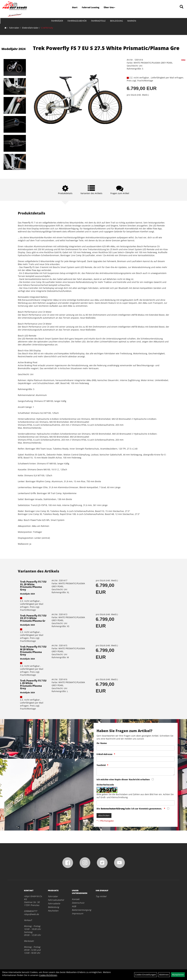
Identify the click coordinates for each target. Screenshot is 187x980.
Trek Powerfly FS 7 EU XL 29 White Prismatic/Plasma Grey (33, 586)
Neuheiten (53, 911)
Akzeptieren (178, 975)
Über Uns (109, 7)
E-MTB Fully (47, 28)
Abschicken (104, 815)
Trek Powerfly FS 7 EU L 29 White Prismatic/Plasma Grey (33, 685)
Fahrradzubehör (77, 21)
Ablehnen (164, 975)
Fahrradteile (98, 21)
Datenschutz (78, 903)
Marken (132, 21)
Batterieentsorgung (80, 910)
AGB (74, 906)
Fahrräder (57, 21)
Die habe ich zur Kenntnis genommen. (130, 809)
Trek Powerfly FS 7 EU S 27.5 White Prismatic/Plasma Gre (106, 48)
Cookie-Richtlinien (48, 975)
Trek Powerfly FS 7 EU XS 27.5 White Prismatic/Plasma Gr (33, 618)
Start (75, 7)
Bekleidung (116, 21)
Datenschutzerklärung (113, 809)
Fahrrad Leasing (91, 7)
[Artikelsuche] (181, 7)
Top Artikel (101, 896)
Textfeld (101, 765)
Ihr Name (102, 743)
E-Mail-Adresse (105, 754)
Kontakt (76, 899)
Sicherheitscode (105, 785)
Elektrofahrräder (30, 28)
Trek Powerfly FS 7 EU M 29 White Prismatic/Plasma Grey (33, 651)
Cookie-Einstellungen (146, 975)
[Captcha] (136, 803)
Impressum (78, 913)
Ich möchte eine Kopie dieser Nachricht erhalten (123, 779)
